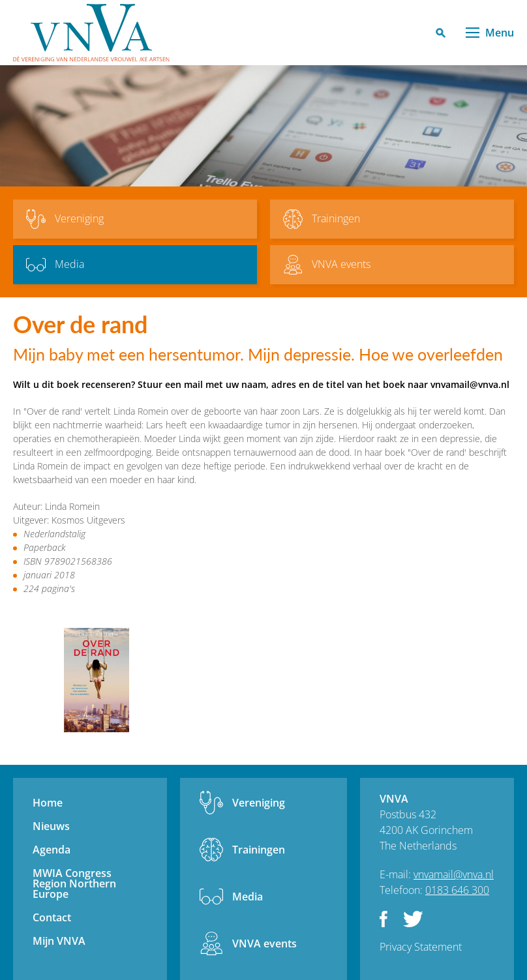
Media (248, 897)
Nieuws (51, 826)
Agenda (52, 850)
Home (48, 803)
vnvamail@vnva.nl (454, 874)
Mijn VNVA (59, 941)
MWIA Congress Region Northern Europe (74, 883)
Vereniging (259, 803)
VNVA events (264, 943)
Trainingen (259, 850)
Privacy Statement (421, 947)
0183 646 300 (457, 890)
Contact (52, 917)
